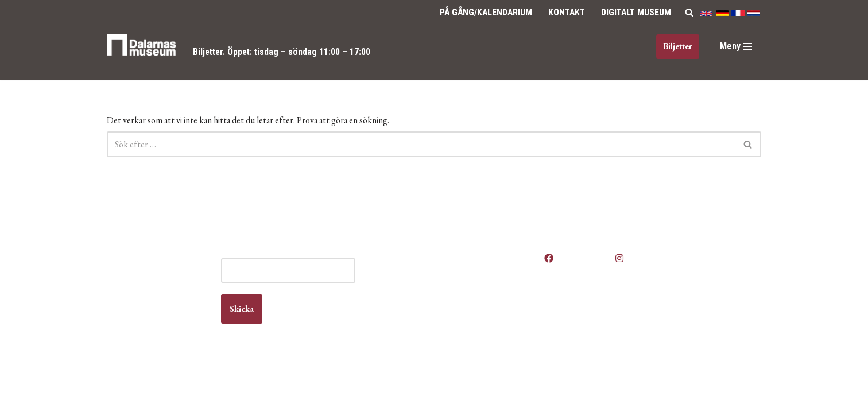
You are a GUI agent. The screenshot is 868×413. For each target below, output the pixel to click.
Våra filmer (473, 359)
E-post (331, 282)
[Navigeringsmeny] (736, 46)
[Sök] (689, 12)
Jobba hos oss (480, 315)
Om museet (474, 337)
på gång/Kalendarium (481, 12)
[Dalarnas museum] (141, 52)
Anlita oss (471, 293)
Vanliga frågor (478, 348)
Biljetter (209, 52)
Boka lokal (472, 304)
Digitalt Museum (635, 12)
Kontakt (564, 12)
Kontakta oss (477, 326)
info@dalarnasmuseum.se (171, 336)
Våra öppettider (482, 282)
